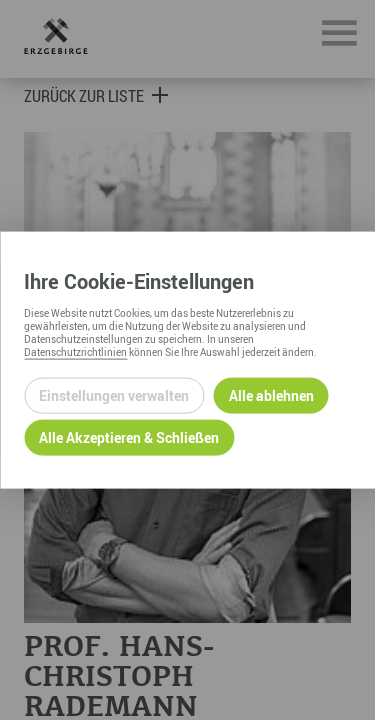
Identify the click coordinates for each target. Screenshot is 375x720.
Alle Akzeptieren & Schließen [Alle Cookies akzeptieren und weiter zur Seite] (129, 437)
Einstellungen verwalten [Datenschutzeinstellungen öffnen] (114, 395)
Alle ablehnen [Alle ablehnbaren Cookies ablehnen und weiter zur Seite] (271, 395)
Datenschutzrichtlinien (75, 351)
